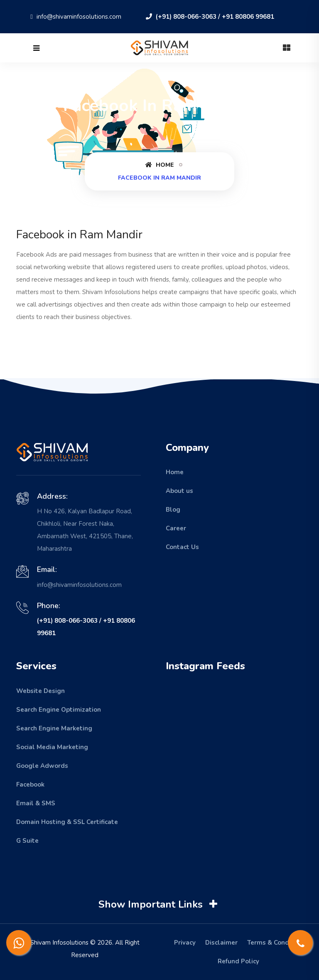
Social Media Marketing (52, 747)
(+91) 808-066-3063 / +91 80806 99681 (210, 17)
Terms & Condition (275, 943)
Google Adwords (42, 766)
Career (176, 528)
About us (179, 491)
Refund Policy (238, 961)
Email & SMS (36, 803)
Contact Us (182, 547)
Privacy (185, 943)
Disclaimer (221, 943)
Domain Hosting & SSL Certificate (67, 822)
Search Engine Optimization (59, 710)
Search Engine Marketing (54, 728)
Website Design (40, 691)
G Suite (27, 841)
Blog (173, 510)
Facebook (30, 784)
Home (160, 165)
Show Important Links (159, 904)
